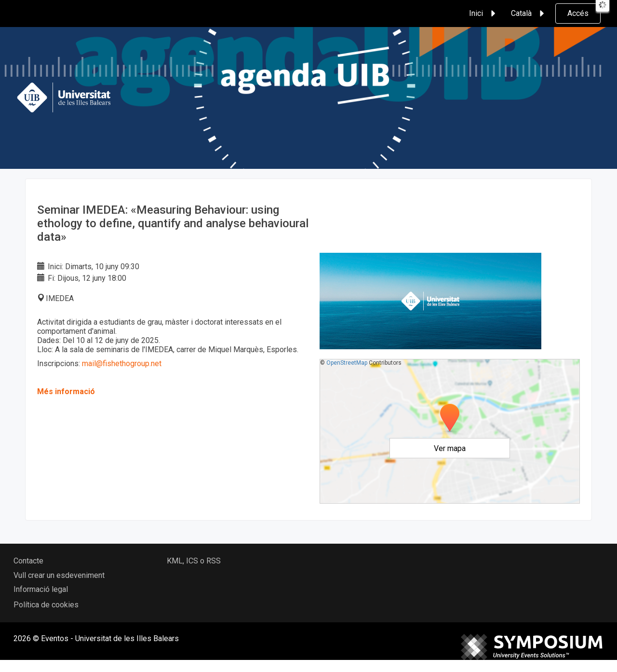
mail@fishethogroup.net (122, 363)
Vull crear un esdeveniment (59, 575)
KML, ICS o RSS (194, 561)
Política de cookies (46, 605)
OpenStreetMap (347, 363)
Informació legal (41, 589)
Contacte (28, 561)
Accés (578, 13)
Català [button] (529, 14)
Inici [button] (484, 14)
